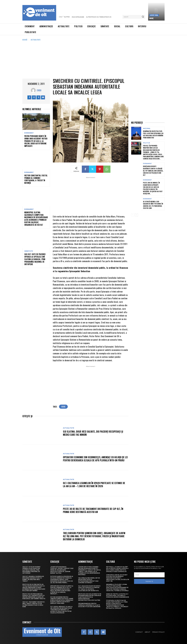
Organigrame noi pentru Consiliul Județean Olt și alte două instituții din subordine (89, 605)
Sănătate (29, 251)
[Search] (143, 17)
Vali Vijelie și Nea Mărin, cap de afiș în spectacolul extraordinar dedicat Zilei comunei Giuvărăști (89, 580)
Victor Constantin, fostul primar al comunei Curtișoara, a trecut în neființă (36, 179)
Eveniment (29, 133)
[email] (149, 575)
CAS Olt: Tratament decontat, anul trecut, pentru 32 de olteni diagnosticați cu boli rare (34, 604)
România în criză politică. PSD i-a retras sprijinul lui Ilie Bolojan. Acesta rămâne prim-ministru (153, 134)
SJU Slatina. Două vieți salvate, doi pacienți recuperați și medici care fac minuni (93, 433)
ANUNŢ (151, 18)
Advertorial (154, 15)
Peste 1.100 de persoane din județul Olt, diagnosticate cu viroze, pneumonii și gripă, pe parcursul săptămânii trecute (34, 596)
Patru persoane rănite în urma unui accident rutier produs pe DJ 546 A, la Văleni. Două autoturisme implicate (36, 141)
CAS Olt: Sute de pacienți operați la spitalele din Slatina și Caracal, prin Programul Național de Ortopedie (35, 259)
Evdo (39, 90)
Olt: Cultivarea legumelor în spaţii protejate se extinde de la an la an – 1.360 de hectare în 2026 (94, 485)
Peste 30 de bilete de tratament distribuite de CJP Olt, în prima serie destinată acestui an (93, 510)
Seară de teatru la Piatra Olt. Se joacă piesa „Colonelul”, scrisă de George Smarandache (118, 596)
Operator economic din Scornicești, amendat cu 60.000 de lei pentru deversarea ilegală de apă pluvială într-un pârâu (95, 459)
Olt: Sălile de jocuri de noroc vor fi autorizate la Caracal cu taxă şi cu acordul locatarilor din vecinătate (89, 588)
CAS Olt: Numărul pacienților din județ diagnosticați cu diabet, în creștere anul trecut (33, 579)
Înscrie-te (149, 581)
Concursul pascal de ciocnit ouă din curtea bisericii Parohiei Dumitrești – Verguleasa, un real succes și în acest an (118, 578)
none (63, 407)
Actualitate (36, 40)
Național (147, 128)
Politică (146, 143)
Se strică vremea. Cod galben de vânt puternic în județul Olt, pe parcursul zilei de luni (153, 205)
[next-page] (136, 215)
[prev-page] (133, 215)
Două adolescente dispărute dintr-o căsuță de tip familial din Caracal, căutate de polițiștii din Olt (153, 171)
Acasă (25, 40)
